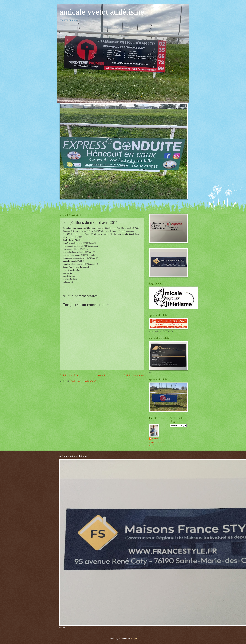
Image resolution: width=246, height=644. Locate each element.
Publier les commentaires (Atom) (83, 381)
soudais (155, 439)
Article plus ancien (134, 375)
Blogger (134, 639)
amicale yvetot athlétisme (102, 12)
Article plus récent (70, 375)
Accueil (101, 375)
